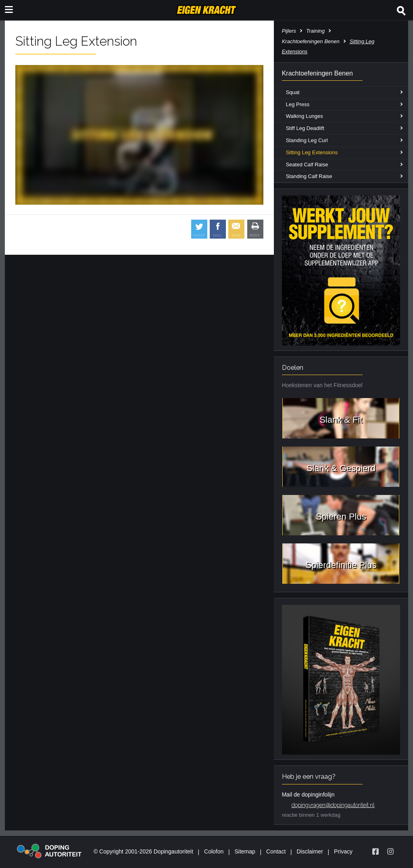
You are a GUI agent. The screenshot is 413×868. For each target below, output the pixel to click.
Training (315, 31)
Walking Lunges (305, 116)
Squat (293, 92)
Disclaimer (310, 851)
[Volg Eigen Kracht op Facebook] (375, 851)
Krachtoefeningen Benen (311, 41)
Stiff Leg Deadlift (305, 128)
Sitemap (245, 851)
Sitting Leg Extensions (312, 152)
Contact (276, 851)
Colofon (214, 851)
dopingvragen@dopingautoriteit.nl (333, 805)
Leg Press (298, 104)
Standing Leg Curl (307, 140)
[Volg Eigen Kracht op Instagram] (390, 851)
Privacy (343, 851)
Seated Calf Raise (307, 165)
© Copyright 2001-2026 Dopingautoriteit (143, 851)
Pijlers (289, 31)
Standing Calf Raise (309, 176)
